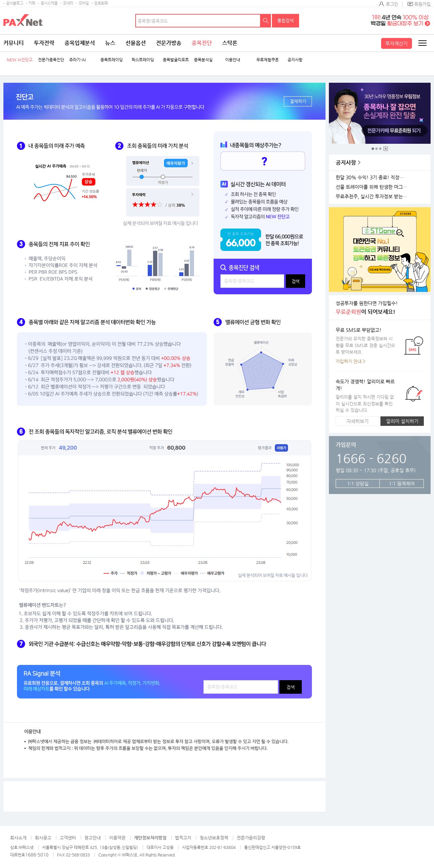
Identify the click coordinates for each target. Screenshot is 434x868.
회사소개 (18, 838)
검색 (266, 21)
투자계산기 (397, 43)
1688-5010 (37, 855)
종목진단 (202, 43)
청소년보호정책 (214, 838)
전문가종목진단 (51, 60)
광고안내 (93, 838)
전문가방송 (169, 43)
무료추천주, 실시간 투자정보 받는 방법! (373, 196)
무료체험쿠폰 (268, 60)
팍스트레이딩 (143, 60)
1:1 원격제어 (402, 484)
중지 (386, 149)
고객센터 (68, 838)
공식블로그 (15, 3)
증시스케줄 (49, 3)
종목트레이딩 (112, 60)
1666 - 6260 (371, 458)
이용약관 (117, 838)
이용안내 (233, 60)
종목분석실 (203, 60)
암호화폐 (101, 3)
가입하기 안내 (349, 361)
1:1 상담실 (358, 484)
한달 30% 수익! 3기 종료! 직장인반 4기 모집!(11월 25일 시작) (373, 177)
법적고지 (183, 838)
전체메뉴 (422, 43)
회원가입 (422, 4)
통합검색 (285, 21)
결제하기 (298, 101)
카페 (32, 3)
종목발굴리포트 (176, 60)
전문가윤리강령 (251, 838)
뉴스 (110, 43)
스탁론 (230, 43)
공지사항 (295, 60)
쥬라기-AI (77, 60)
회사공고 (43, 838)
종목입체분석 (80, 43)
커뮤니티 (14, 43)
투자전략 (44, 43)
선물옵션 (136, 43)
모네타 (68, 3)
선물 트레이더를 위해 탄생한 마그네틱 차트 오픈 (373, 187)
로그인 (392, 4)
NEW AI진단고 (20, 60)
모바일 (84, 3)
